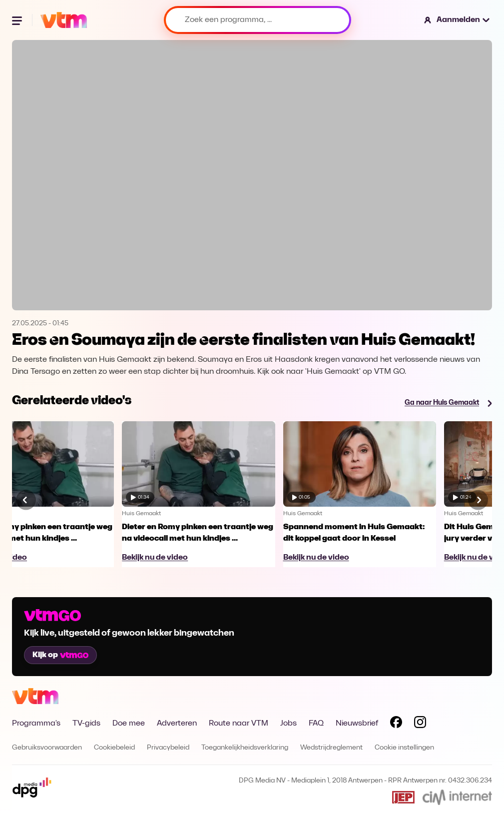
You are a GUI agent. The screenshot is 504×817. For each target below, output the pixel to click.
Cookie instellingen (404, 748)
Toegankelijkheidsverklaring (245, 748)
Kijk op (60, 655)
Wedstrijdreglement (331, 748)
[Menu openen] (18, 20)
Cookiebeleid (114, 748)
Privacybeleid (168, 748)
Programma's (36, 724)
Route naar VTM (239, 724)
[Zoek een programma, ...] (257, 20)
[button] (457, 20)
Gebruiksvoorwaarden (47, 748)
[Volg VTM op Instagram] (420, 724)
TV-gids (86, 724)
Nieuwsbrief (357, 724)
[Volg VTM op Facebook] (396, 724)
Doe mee (129, 724)
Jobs (288, 724)
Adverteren (177, 724)
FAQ (316, 724)
